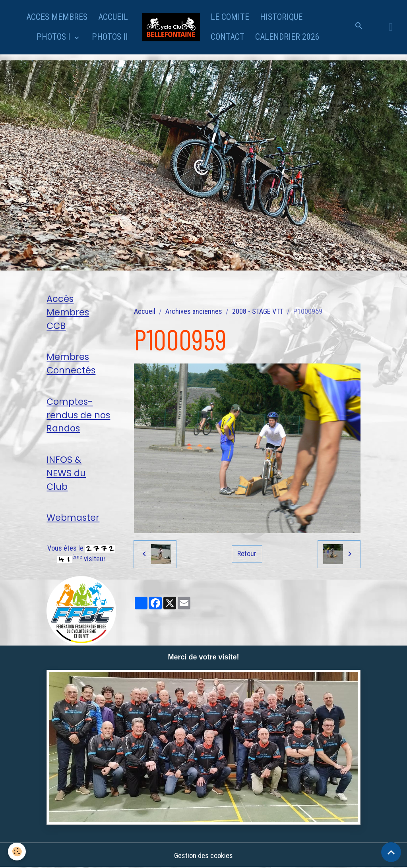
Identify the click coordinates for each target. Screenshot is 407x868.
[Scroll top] (391, 852)
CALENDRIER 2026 (287, 37)
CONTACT (228, 37)
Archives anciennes (194, 311)
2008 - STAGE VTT (258, 311)
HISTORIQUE (281, 17)
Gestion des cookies (203, 855)
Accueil (145, 311)
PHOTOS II (110, 37)
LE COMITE (230, 17)
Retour (247, 554)
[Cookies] (17, 852)
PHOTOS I (54, 37)
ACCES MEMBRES (57, 17)
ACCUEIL (113, 17)
